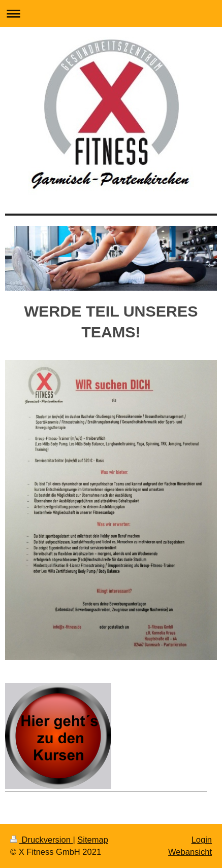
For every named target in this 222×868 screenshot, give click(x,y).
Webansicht (190, 852)
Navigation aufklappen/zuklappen (111, 13)
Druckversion (41, 840)
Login (202, 840)
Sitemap (93, 840)
